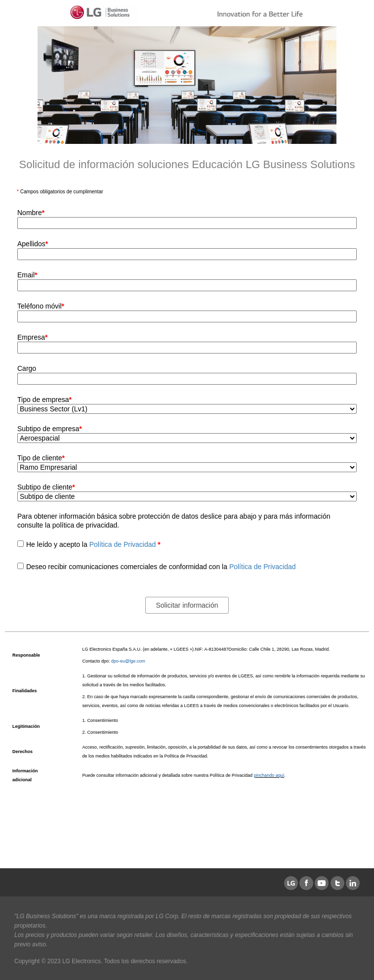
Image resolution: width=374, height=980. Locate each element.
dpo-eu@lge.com (128, 661)
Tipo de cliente (41, 458)
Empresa (32, 337)
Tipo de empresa (44, 400)
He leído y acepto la (93, 544)
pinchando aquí (269, 775)
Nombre (31, 213)
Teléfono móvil (41, 306)
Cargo (27, 368)
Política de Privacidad (124, 544)
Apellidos (33, 244)
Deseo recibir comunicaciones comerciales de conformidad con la (161, 567)
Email (27, 275)
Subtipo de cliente (46, 487)
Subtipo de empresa (50, 429)
